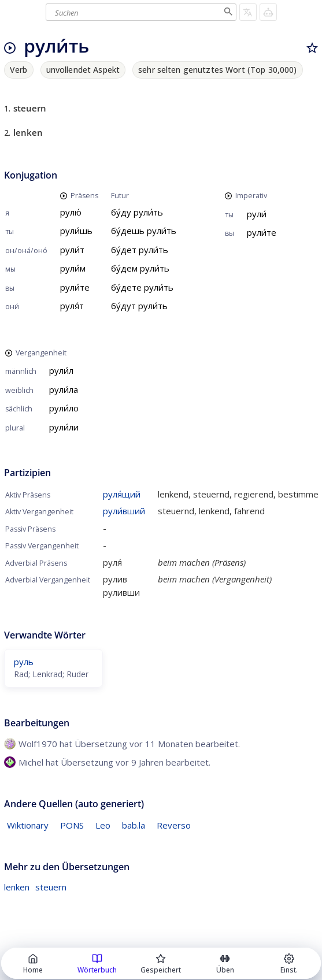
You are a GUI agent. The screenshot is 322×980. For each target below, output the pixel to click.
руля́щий (122, 494)
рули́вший (124, 511)
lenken (17, 887)
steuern (51, 887)
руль (24, 662)
